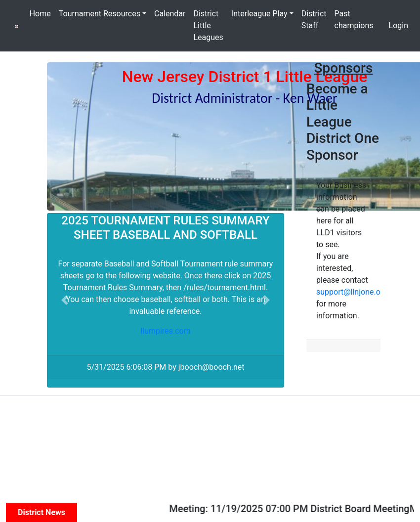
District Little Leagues (208, 25)
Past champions (354, 20)
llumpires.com (165, 331)
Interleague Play (259, 14)
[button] (65, 300)
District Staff (314, 20)
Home (40, 14)
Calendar (170, 14)
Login (399, 25)
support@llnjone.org (352, 292)
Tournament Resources (100, 14)
